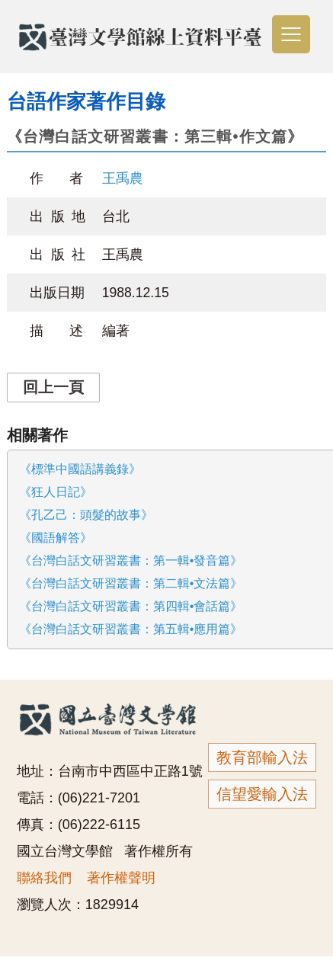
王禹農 (123, 178)
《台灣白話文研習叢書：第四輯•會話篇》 (131, 606)
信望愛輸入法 (262, 794)
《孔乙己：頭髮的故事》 (86, 515)
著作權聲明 (121, 878)
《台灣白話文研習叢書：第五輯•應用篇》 (131, 629)
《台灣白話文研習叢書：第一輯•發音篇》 (131, 560)
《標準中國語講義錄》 (80, 469)
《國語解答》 (56, 538)
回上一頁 (53, 387)
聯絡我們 (44, 878)
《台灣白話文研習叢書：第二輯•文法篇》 (131, 583)
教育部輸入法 (262, 757)
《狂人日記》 (56, 492)
